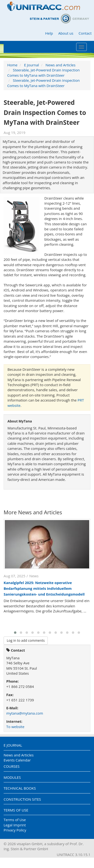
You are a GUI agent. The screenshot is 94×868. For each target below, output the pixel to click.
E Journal (32, 65)
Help (49, 33)
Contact (85, 33)
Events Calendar (17, 760)
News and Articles (60, 65)
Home (12, 65)
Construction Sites (22, 799)
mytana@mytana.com (25, 713)
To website (15, 727)
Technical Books (20, 788)
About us (66, 33)
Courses (12, 766)
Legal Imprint (15, 825)
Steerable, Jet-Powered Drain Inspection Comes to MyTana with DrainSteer (44, 72)
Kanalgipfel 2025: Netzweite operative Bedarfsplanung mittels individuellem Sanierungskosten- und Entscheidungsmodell (44, 588)
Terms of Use (16, 810)
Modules (12, 777)
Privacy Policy (15, 830)
